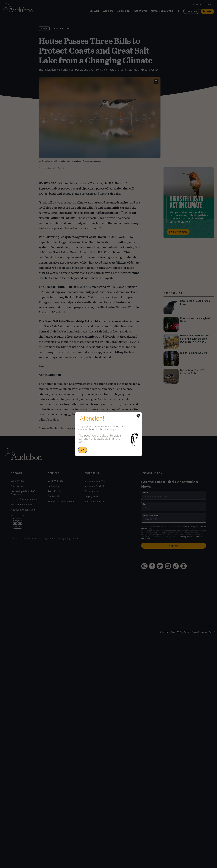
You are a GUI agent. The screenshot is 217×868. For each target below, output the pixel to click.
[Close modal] (138, 416)
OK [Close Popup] (83, 450)
